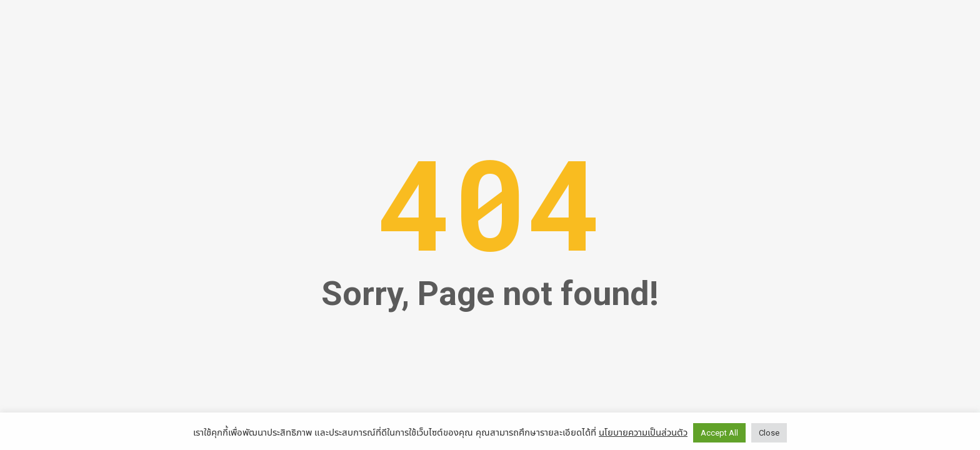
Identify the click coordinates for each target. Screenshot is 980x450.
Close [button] (769, 433)
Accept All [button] (719, 433)
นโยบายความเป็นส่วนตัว (643, 432)
